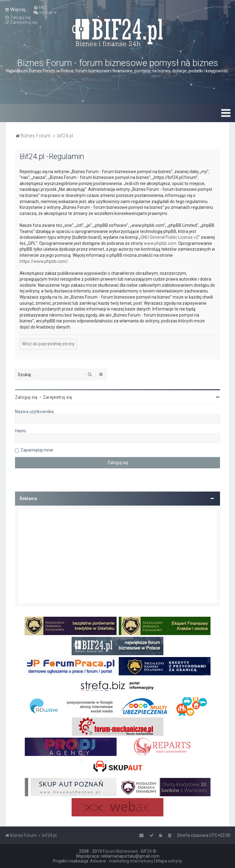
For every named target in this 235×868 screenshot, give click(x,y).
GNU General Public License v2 (169, 237)
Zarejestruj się (58, 397)
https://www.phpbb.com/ (44, 261)
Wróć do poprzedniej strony (48, 344)
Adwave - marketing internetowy (122, 861)
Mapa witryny (169, 861)
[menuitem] (40, 8)
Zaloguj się (26, 397)
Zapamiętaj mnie (37, 450)
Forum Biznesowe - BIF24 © (130, 851)
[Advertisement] (117, 556)
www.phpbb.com (160, 243)
